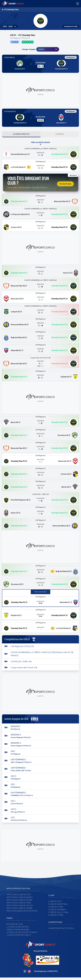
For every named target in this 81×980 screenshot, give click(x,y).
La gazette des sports (18, 928)
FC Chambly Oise (11, 9)
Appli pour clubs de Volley (20, 906)
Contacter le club (71, 26)
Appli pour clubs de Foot (19, 895)
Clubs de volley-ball (59, 913)
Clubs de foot (55, 902)
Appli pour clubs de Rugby (19, 901)
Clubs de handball (57, 910)
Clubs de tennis (56, 916)
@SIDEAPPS (52, 972)
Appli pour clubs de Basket (20, 898)
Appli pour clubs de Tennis (19, 909)
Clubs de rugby (56, 908)
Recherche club (15, 925)
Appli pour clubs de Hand (19, 904)
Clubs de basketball (58, 905)
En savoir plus (65, 185)
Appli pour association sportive (22, 912)
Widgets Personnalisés (18, 930)
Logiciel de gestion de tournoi (22, 933)
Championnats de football (61, 929)
